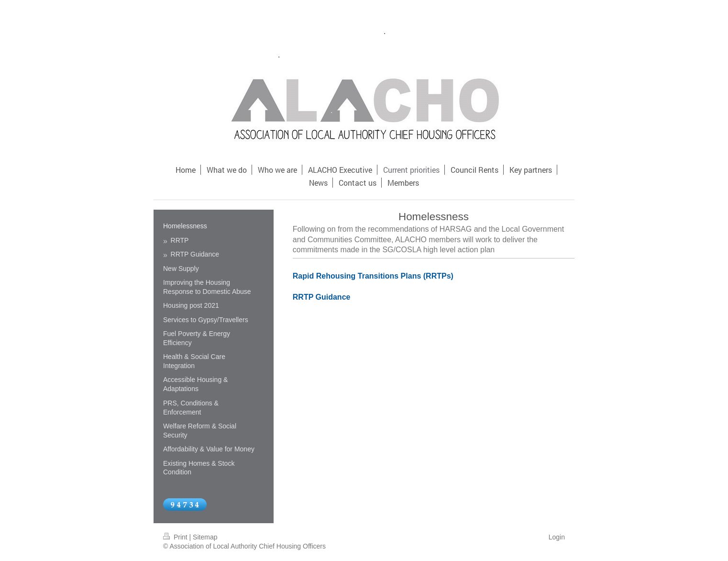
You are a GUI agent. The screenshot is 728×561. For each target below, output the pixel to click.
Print (176, 537)
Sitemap (205, 537)
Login (557, 537)
